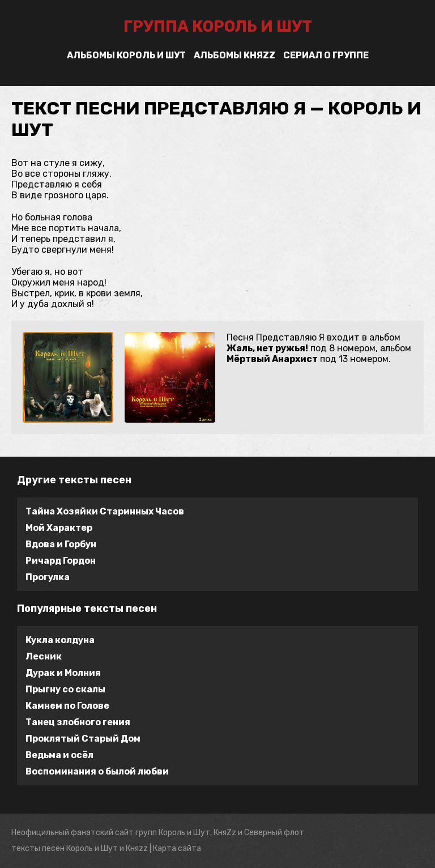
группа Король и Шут (218, 26)
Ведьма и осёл (59, 755)
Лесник (44, 656)
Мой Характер (59, 528)
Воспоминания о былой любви (97, 771)
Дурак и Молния (63, 673)
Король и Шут (92, 848)
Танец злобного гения (78, 722)
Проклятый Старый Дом (83, 739)
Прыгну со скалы (65, 689)
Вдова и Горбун (61, 544)
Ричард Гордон (61, 561)
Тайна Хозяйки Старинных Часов (105, 511)
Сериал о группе (326, 55)
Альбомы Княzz (234, 55)
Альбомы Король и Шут (126, 55)
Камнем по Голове (67, 706)
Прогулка (48, 577)
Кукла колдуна (60, 640)
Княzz (137, 848)
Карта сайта (177, 848)
